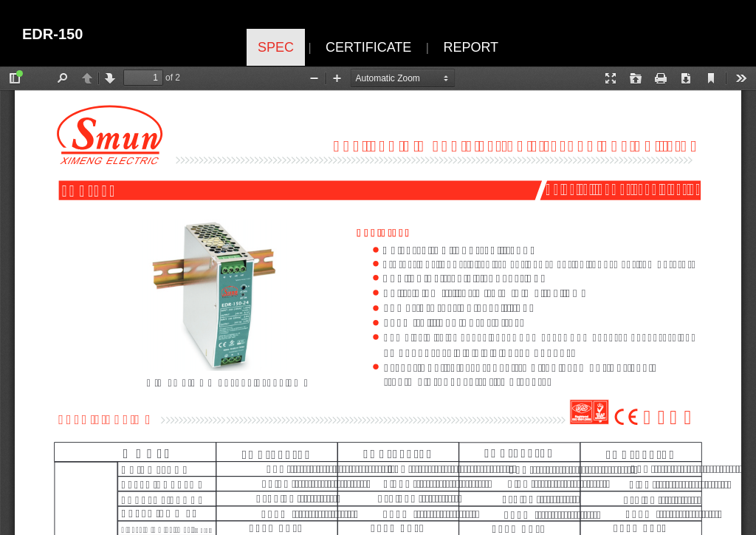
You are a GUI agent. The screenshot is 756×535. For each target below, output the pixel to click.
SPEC (276, 47)
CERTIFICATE (368, 47)
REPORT (471, 47)
